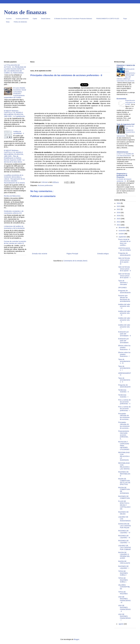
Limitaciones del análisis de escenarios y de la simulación (14, 227)
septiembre (123, 237)
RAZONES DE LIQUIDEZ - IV (124, 532)
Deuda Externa (46, 19)
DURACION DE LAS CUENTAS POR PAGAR (125, 526)
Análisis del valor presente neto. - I (124, 327)
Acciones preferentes (22, 19)
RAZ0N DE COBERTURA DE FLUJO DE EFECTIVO (124, 482)
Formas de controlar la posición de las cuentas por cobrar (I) (15, 242)
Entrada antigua (103, 254)
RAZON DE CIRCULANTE (124, 562)
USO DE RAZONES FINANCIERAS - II (124, 608)
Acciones (9, 19)
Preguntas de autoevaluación (124, 254)
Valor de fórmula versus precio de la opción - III (124, 261)
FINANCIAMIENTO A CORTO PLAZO (108, 19)
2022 (119, 209)
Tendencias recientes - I (123, 396)
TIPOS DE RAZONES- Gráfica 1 (123, 580)
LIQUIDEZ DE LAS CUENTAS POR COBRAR (125, 548)
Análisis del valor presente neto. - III (124, 313)
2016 (119, 216)
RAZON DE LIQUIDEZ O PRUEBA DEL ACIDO (124, 555)
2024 (119, 203)
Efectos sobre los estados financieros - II (124, 348)
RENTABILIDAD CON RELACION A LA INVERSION (124, 456)
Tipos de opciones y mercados (123, 283)
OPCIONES (122, 288)
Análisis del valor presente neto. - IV (124, 306)
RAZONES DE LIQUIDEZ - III (124, 537)
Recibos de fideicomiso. (12, 196)
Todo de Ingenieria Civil (126, 124)
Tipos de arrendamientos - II (124, 380)
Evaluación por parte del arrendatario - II (125, 334)
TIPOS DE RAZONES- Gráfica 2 (123, 573)
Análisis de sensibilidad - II (19, 132)
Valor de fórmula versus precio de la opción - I (124, 276)
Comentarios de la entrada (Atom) (75, 261)
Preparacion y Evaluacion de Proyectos (122, 175)
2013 (119, 225)
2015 (119, 219)
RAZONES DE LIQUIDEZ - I (124, 567)
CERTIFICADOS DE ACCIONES (125, 249)
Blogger (76, 639)
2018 (119, 213)
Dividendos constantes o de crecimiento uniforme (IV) (14, 212)
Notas (8, 22)
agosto (121, 624)
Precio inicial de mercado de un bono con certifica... (124, 242)
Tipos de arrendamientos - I (124, 368)
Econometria (121, 99)
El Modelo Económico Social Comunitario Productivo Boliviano (73, 19)
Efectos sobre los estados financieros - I (124, 354)
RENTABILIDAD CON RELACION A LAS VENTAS (124, 466)
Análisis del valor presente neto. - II (124, 320)
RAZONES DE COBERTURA (124, 497)
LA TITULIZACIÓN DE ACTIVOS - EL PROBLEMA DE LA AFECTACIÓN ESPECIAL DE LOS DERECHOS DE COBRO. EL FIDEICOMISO (15, 69)
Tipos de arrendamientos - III (124, 361)
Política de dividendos (20, 22)
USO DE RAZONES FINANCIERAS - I (124, 617)
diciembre (122, 228)
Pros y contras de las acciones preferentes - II (124, 402)
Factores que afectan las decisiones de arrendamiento (124, 298)
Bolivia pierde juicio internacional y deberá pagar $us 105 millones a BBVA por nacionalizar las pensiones (126, 75)
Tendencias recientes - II (123, 391)
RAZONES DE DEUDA (123, 513)
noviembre (122, 231)
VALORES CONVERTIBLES (124, 587)
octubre (121, 234)
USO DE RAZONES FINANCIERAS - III (124, 600)
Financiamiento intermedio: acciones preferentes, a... (124, 435)
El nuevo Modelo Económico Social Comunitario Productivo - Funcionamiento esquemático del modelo (15, 93)
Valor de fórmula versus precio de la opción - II (125, 269)
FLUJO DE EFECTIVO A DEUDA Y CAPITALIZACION (124, 505)
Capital (35, 19)
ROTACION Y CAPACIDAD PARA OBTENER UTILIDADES (124, 446)
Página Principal (72, 254)
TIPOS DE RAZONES (123, 593)
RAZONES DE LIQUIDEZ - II (124, 542)
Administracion (122, 152)
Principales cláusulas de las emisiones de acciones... (124, 416)
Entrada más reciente (40, 254)
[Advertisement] (70, 43)
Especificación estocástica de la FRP (130, 102)
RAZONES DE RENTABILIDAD (124, 474)
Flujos (125, 19)
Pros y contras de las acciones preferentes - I (124, 409)
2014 (119, 222)
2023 (119, 206)
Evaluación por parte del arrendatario (124, 341)
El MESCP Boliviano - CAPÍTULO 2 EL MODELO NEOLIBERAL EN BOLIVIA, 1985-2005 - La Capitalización (15, 114)
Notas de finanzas (25, 12)
